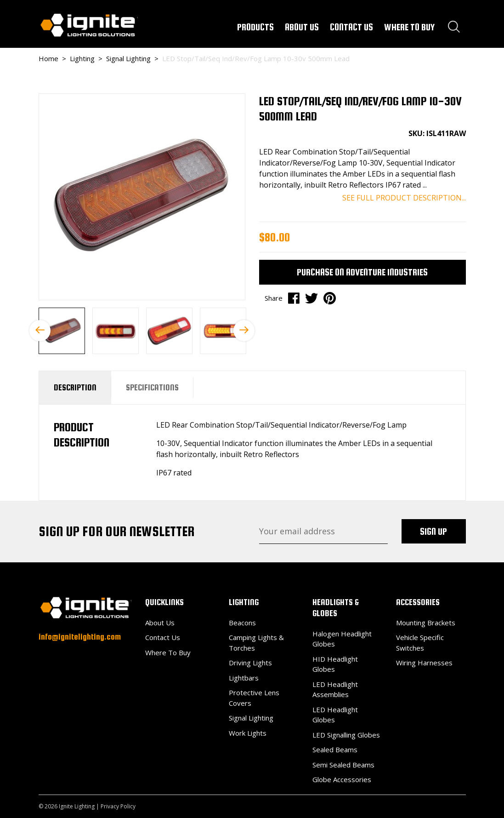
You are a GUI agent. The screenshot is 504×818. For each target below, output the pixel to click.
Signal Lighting (251, 718)
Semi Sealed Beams (343, 765)
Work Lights (248, 733)
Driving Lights (250, 663)
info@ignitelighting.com (80, 637)
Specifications (152, 387)
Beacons (242, 623)
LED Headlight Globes (335, 715)
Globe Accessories (342, 779)
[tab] (75, 388)
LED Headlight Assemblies (335, 689)
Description (75, 387)
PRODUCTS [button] (255, 27)
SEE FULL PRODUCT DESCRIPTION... (404, 198)
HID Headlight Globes (335, 664)
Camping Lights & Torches (256, 643)
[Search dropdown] (454, 27)
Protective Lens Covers (254, 698)
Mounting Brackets (426, 623)
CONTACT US (351, 27)
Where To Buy (168, 652)
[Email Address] (323, 532)
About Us (160, 623)
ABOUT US (302, 27)
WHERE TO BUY (409, 27)
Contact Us (163, 637)
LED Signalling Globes (346, 735)
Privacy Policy (118, 806)
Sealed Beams (335, 749)
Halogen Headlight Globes (342, 639)
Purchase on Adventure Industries (362, 272)
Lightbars (244, 678)
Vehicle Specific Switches (420, 643)
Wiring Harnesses (424, 663)
